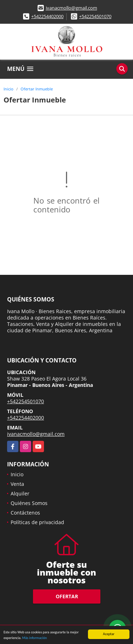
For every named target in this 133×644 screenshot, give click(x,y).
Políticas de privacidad (37, 522)
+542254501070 (95, 16)
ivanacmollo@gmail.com (71, 8)
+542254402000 (47, 16)
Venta (17, 484)
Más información (34, 638)
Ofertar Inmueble (37, 89)
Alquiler (20, 493)
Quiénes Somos (29, 503)
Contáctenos (25, 513)
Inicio (9, 89)
